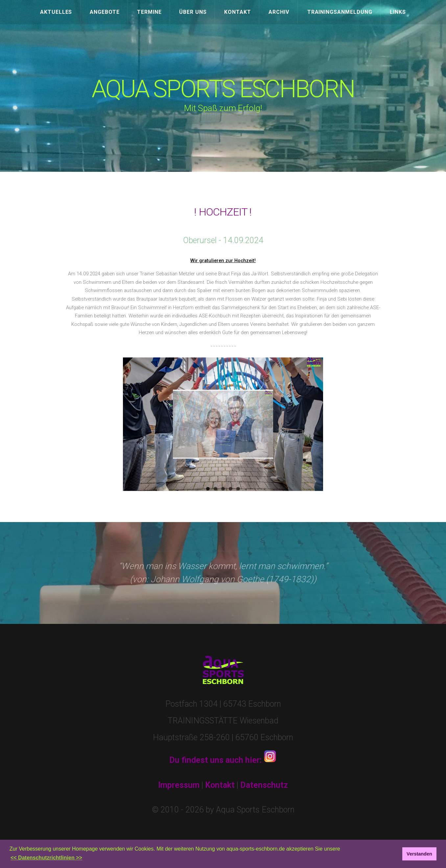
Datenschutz (264, 785)
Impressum (179, 785)
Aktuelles (56, 12)
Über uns (193, 12)
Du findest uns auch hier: (223, 760)
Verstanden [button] (419, 854)
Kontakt (238, 12)
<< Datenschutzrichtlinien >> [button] (46, 858)
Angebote (105, 12)
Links (398, 12)
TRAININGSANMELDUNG (340, 12)
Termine (149, 12)
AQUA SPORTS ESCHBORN (223, 89)
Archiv (279, 12)
